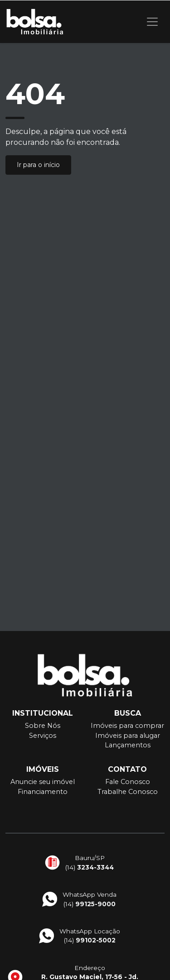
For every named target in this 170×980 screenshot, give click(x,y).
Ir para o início (38, 165)
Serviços (43, 736)
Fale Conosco (128, 782)
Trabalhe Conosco (128, 792)
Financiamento (43, 792)
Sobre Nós (43, 726)
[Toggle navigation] (152, 22)
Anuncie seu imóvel (43, 782)
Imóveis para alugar (128, 736)
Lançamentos (128, 745)
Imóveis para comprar (127, 726)
